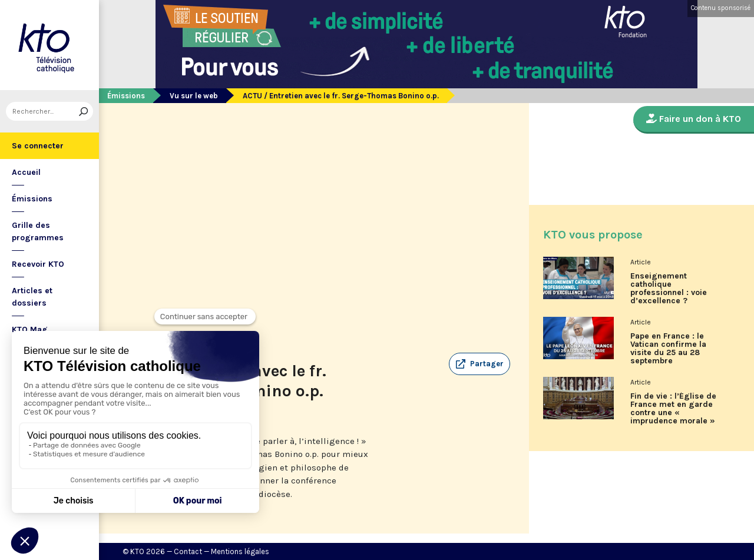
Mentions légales (240, 551)
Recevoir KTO (38, 264)
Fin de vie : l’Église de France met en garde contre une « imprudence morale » (673, 409)
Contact (188, 551)
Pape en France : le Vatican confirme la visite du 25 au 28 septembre (668, 349)
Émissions (32, 199)
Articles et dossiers (32, 297)
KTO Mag (30, 329)
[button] (479, 364)
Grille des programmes (38, 231)
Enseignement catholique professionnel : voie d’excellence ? (669, 289)
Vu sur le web (194, 96)
